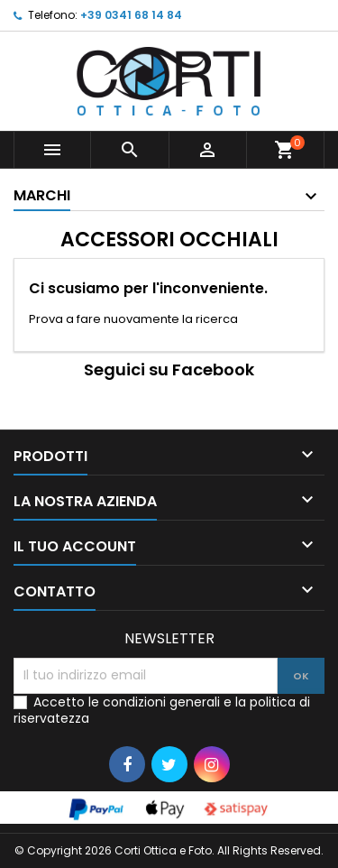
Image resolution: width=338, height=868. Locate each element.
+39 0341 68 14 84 (131, 15)
